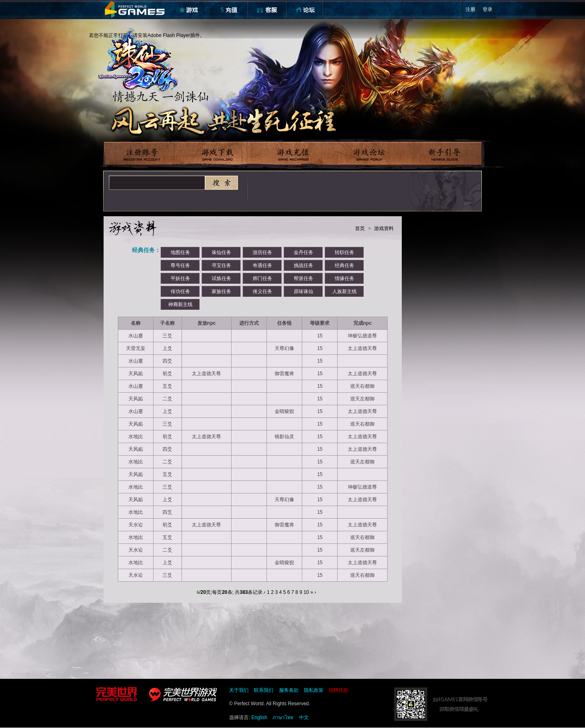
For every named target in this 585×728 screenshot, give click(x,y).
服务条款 (289, 690)
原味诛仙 (303, 291)
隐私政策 (314, 690)
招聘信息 (338, 690)
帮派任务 (303, 278)
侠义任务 (262, 291)
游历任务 (262, 252)
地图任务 (180, 252)
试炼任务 (221, 278)
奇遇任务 (262, 265)
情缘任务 (344, 278)
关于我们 (239, 690)
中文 (304, 717)
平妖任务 (180, 278)
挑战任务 (303, 265)
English (259, 717)
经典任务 (344, 265)
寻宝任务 (221, 265)
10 (306, 592)
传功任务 (180, 291)
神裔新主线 (180, 304)
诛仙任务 (221, 252)
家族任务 (221, 291)
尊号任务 (180, 265)
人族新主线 (344, 291)
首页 (360, 228)
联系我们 (264, 690)
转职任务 (344, 252)
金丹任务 (303, 252)
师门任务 (262, 278)
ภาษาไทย (283, 717)
